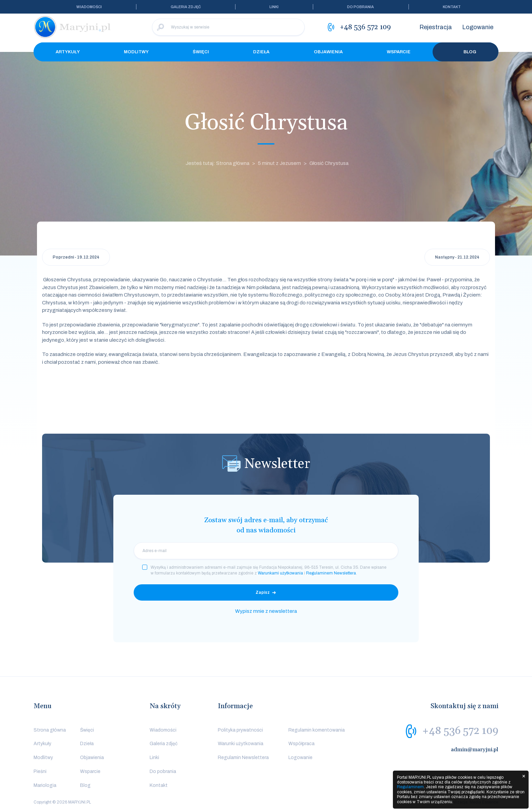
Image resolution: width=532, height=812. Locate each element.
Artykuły (68, 52)
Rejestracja (436, 27)
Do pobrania (360, 7)
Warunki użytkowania (241, 744)
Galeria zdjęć (186, 7)
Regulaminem (410, 787)
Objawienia (328, 52)
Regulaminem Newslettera (331, 573)
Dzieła (261, 52)
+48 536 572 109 (460, 731)
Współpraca (301, 744)
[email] (266, 551)
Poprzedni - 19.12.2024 (76, 257)
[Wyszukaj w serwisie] (228, 27)
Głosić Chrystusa (329, 163)
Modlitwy (136, 52)
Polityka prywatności (240, 730)
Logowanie (478, 27)
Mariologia (45, 785)
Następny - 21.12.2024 (457, 257)
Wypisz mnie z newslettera (266, 611)
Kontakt (452, 7)
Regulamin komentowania (317, 730)
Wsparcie (399, 52)
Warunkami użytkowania (280, 573)
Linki (274, 7)
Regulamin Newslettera (243, 758)
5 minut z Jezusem (279, 163)
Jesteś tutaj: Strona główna (217, 163)
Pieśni (40, 771)
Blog (465, 52)
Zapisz (263, 592)
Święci (201, 52)
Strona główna (50, 730)
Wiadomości (89, 7)
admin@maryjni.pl (475, 750)
